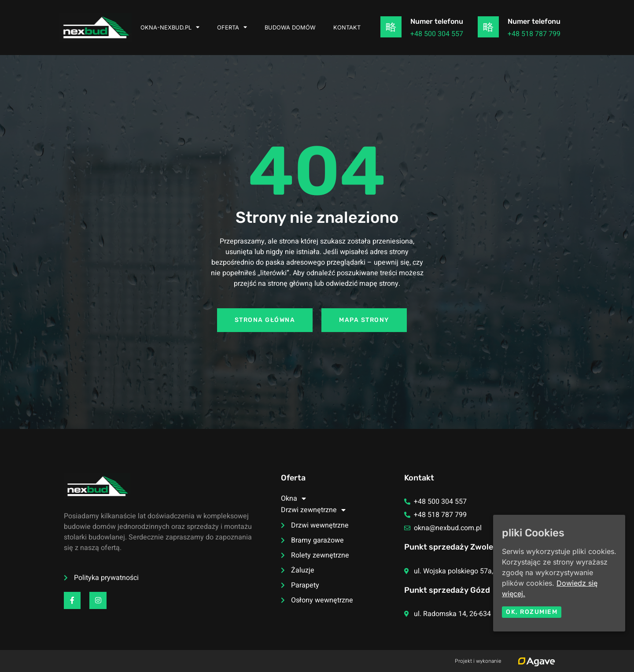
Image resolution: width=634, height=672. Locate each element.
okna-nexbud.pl (170, 28)
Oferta (232, 28)
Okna (293, 498)
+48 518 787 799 (534, 34)
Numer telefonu (437, 21)
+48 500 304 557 (437, 34)
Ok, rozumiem (532, 612)
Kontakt (347, 28)
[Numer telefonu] (391, 27)
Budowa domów (290, 28)
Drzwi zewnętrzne (313, 510)
